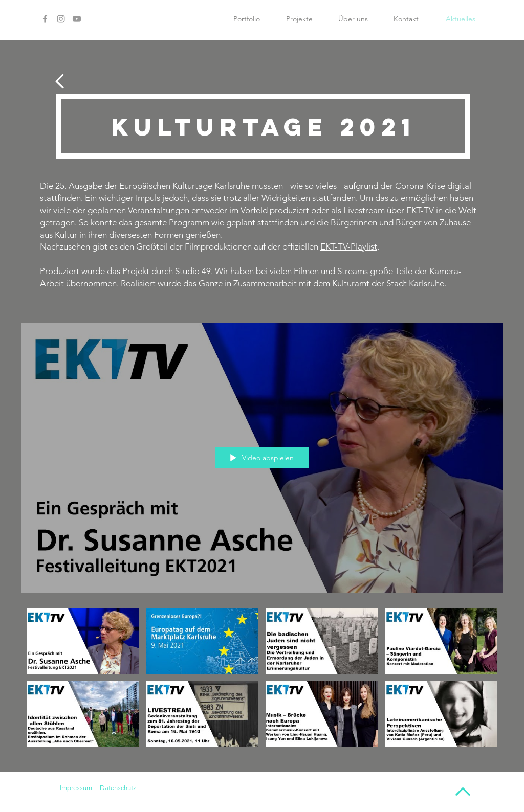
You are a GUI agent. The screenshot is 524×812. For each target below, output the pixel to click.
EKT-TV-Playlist (349, 246)
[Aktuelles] (461, 19)
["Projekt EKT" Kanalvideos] (262, 682)
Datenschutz (118, 788)
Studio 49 (193, 271)
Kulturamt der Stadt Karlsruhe (388, 283)
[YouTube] (77, 19)
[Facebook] (45, 19)
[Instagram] (61, 19)
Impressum (76, 788)
